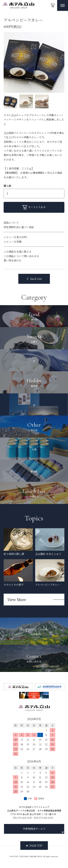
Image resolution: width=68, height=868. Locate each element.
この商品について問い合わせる (21, 256)
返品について (11, 223)
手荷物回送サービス (43, 830)
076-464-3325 (25, 818)
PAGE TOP (36, 845)
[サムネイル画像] (10, 101)
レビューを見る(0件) (15, 237)
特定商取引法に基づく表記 (19, 227)
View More (17, 600)
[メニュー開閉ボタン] (63, 5)
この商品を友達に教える (18, 252)
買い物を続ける (13, 260)
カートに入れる (34, 207)
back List (34, 279)
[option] (34, 62)
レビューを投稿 (13, 242)
